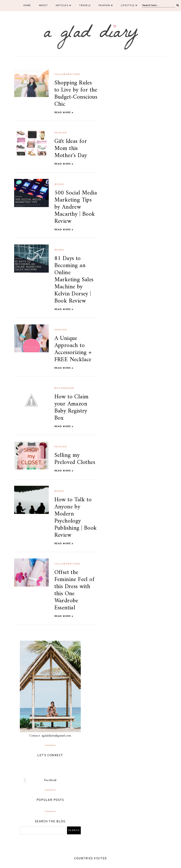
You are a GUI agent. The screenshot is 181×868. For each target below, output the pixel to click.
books (59, 184)
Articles (63, 6)
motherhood (64, 388)
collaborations (67, 74)
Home (27, 6)
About (43, 6)
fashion (61, 133)
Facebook (50, 780)
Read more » (64, 113)
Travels (85, 6)
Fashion (106, 6)
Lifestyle (129, 6)
